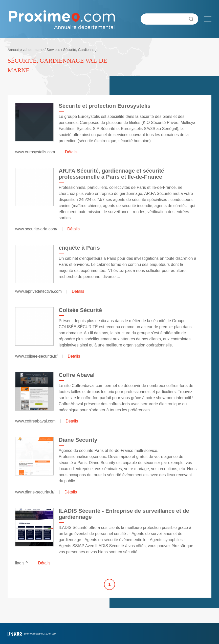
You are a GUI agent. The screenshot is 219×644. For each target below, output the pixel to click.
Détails (71, 152)
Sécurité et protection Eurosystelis (105, 106)
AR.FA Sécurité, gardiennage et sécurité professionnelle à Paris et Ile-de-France (111, 174)
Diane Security (78, 440)
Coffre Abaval (77, 375)
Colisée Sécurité (80, 310)
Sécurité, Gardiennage (81, 50)
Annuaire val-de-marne (26, 50)
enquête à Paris (79, 248)
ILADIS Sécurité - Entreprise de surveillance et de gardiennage (124, 514)
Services (53, 50)
